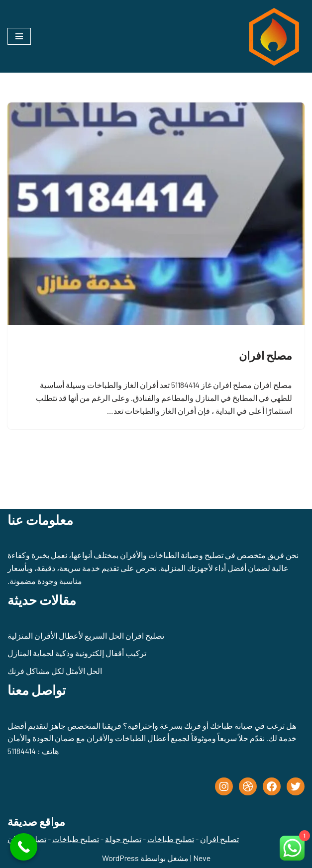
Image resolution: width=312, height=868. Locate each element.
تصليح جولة (123, 839)
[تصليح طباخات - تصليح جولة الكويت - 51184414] (272, 36)
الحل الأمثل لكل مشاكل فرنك (55, 671)
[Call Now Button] (24, 847)
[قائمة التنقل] (19, 36)
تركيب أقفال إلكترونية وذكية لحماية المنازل (77, 653)
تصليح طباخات (171, 839)
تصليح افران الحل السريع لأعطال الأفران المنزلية (86, 635)
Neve (202, 858)
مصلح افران (265, 355)
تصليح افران (219, 839)
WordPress (120, 858)
